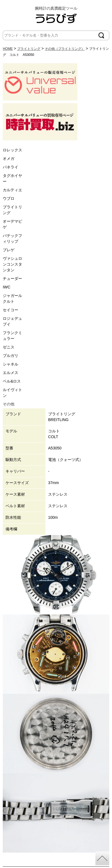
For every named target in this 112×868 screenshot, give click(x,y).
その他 (9, 404)
